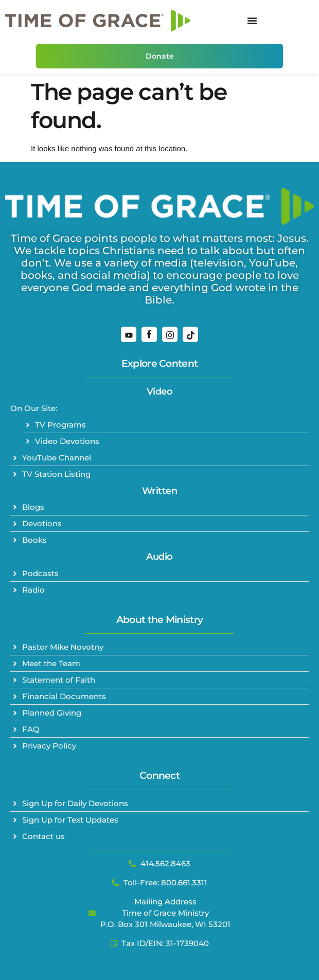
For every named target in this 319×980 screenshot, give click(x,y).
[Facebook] (149, 334)
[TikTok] (190, 334)
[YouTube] (129, 334)
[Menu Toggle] (252, 21)
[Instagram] (170, 334)
